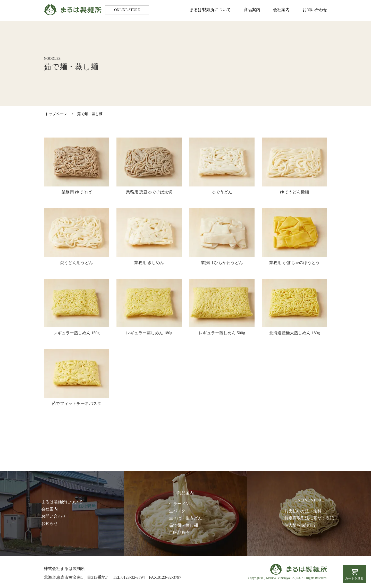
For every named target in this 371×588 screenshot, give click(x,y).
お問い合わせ (315, 10)
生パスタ (177, 511)
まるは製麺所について (210, 10)
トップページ (56, 114)
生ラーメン (179, 504)
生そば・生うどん (185, 518)
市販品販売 (179, 532)
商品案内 (252, 10)
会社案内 (281, 10)
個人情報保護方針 (301, 525)
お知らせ (49, 523)
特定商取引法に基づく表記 (309, 518)
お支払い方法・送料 (303, 511)
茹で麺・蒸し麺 (90, 114)
